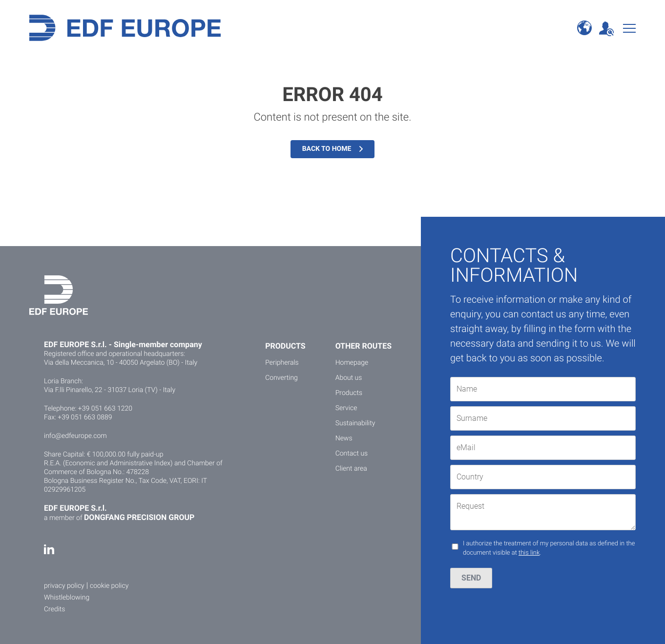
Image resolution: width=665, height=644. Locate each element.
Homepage (352, 363)
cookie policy (109, 586)
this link (529, 553)
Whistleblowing (67, 598)
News (344, 438)
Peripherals (282, 363)
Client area (351, 469)
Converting (281, 378)
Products (349, 393)
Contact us (352, 454)
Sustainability (355, 423)
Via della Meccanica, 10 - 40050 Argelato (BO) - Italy (121, 363)
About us (349, 378)
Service (346, 408)
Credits (54, 609)
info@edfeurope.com (75, 436)
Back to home (333, 149)
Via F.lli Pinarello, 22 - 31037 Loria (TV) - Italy (110, 390)
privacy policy (64, 586)
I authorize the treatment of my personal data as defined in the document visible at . (549, 549)
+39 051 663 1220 (105, 409)
